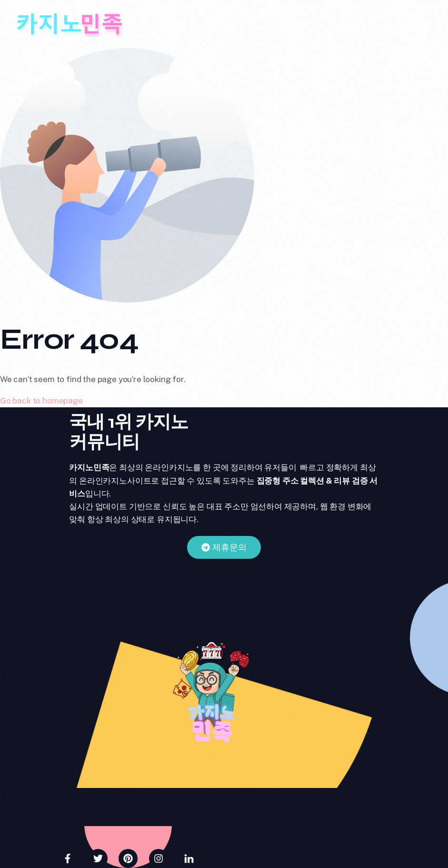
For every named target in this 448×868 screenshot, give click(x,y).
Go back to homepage (41, 401)
